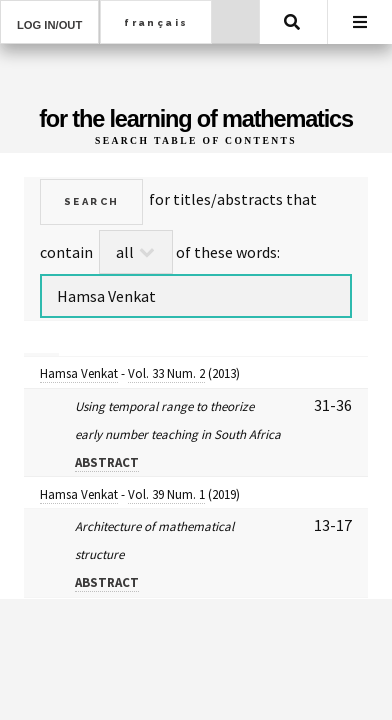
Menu (360, 22)
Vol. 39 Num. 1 (166, 494)
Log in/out (49, 25)
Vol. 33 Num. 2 (166, 373)
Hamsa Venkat (79, 373)
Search (292, 22)
